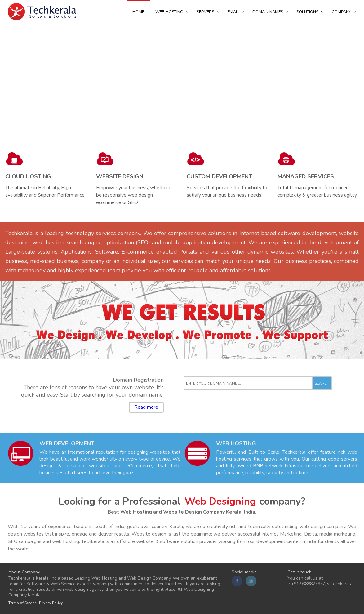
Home (138, 12)
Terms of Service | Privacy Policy (36, 603)
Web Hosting (169, 12)
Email (233, 12)
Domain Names (268, 12)
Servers (205, 12)
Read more (146, 407)
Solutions (307, 12)
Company (341, 12)
